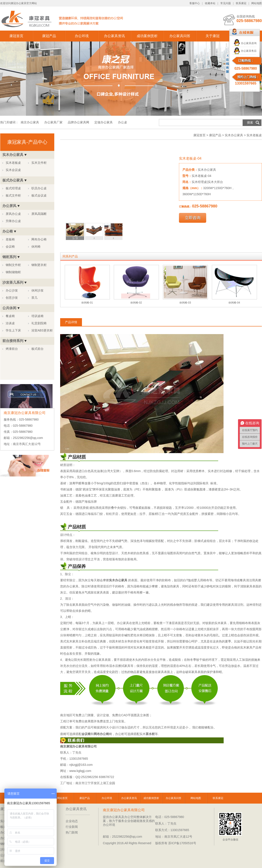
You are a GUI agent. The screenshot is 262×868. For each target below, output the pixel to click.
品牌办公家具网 (79, 122)
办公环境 (82, 36)
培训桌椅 (37, 316)
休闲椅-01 (87, 303)
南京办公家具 (30, 122)
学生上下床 (13, 330)
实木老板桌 (13, 163)
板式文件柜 (13, 195)
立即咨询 (193, 218)
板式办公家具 (13, 180)
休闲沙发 (37, 290)
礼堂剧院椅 (39, 323)
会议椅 (10, 247)
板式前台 (37, 349)
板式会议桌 (39, 195)
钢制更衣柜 (39, 265)
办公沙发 (12, 290)
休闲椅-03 (185, 303)
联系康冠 (241, 3)
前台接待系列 (13, 341)
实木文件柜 (39, 163)
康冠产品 (49, 36)
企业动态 (72, 821)
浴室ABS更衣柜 (42, 330)
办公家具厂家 (53, 122)
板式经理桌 (13, 188)
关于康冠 (213, 36)
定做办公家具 (104, 122)
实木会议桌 (13, 170)
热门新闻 (72, 832)
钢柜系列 (9, 257)
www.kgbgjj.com (80, 771)
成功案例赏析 (147, 36)
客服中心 (195, 3)
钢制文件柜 (13, 265)
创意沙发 (12, 298)
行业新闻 (72, 827)
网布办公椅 (39, 239)
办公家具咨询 (249, 43)
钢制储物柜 (13, 272)
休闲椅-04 (234, 303)
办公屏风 (9, 206)
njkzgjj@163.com (81, 765)
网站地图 (257, 3)
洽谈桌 (10, 323)
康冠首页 (16, 36)
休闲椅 (36, 247)
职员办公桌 (39, 188)
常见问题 (226, 3)
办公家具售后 (249, 51)
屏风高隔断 (39, 214)
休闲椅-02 (136, 303)
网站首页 (62, 798)
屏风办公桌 (13, 214)
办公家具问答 (180, 36)
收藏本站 (210, 3)
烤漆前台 (12, 349)
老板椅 (10, 239)
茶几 (34, 298)
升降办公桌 (13, 221)
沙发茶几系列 (13, 282)
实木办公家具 (13, 155)
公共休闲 (9, 308)
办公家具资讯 (114, 36)
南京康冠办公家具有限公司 (124, 810)
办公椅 (8, 231)
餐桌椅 (10, 316)
